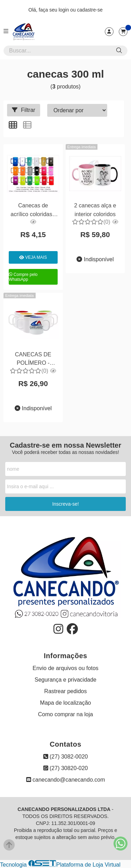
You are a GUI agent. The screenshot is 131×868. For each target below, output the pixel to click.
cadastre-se (90, 10)
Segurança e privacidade (65, 680)
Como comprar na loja (65, 714)
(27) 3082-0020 (66, 757)
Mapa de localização (66, 703)
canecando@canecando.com (66, 780)
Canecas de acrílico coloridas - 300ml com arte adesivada (33, 211)
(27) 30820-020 (66, 768)
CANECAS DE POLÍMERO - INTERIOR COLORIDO (33, 360)
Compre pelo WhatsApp (23, 277)
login (64, 10)
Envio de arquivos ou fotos (65, 668)
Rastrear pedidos (66, 691)
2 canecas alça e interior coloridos (95, 210)
